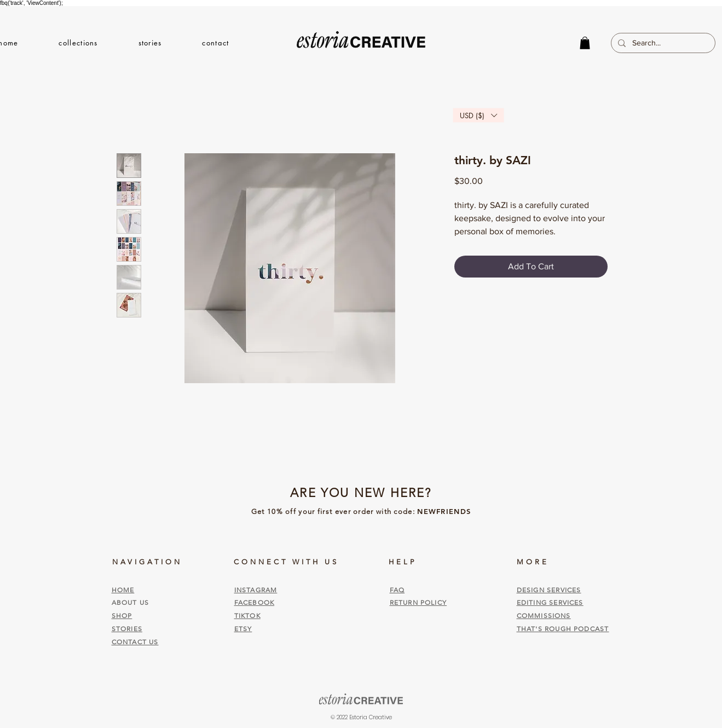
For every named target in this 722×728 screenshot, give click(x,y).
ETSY (243, 629)
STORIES (127, 629)
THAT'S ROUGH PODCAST (563, 629)
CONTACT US (135, 642)
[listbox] (478, 115)
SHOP (122, 616)
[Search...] (662, 43)
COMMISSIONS (544, 616)
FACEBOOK (255, 602)
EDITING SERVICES (550, 602)
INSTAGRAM (256, 590)
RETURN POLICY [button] (418, 602)
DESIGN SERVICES (549, 590)
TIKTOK (247, 616)
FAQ (397, 590)
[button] (79, 43)
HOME (123, 590)
